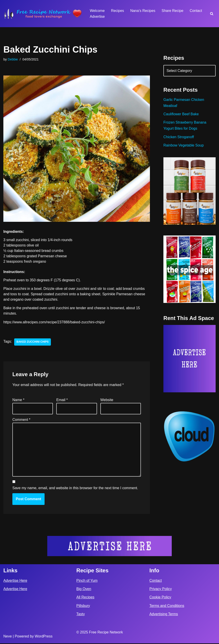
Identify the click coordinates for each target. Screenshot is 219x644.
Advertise (97, 17)
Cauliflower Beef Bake (181, 114)
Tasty (80, 615)
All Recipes (85, 598)
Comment (21, 420)
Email (62, 400)
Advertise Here (15, 581)
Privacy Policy (161, 590)
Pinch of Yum (87, 581)
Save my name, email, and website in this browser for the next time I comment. (75, 489)
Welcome (97, 11)
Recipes (117, 11)
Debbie (13, 59)
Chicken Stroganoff (179, 137)
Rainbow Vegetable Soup (184, 145)
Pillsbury (83, 606)
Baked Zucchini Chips (33, 342)
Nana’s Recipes (143, 11)
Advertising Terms (164, 615)
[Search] (212, 14)
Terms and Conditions (167, 606)
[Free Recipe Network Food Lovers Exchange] (43, 14)
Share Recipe (173, 11)
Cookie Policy (160, 598)
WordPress (44, 637)
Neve (8, 637)
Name (18, 400)
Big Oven (84, 590)
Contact (196, 11)
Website (107, 400)
